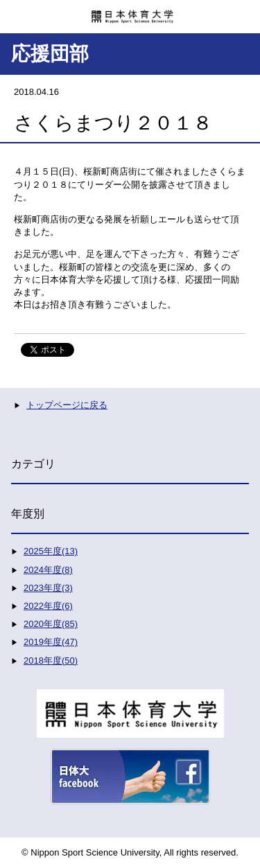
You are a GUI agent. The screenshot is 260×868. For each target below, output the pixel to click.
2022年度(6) (48, 606)
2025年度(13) (51, 551)
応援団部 (50, 54)
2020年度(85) (51, 624)
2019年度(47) (51, 642)
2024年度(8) (48, 570)
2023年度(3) (48, 588)
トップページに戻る (67, 405)
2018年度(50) (51, 661)
